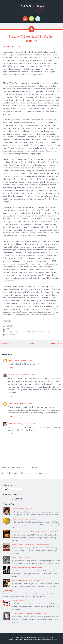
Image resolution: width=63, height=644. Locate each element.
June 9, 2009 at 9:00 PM (23, 360)
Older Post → (57, 343)
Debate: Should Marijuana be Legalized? (26, 580)
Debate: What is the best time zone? (24, 519)
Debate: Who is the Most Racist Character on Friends (31, 545)
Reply (11, 367)
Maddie (12, 424)
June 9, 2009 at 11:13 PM (23, 403)
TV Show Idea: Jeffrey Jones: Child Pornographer (29, 614)
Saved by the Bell (24, 332)
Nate (11, 360)
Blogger (50, 637)
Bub (10, 403)
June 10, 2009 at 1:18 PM (26, 424)
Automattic (19, 640)
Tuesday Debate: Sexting (20, 557)
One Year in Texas (30, 637)
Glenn (8, 46)
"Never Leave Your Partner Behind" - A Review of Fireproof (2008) (35, 532)
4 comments (11, 335)
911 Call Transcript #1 (19, 601)
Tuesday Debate (43, 332)
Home (32, 343)
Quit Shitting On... (9, 591)
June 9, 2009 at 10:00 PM (25, 375)
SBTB (34, 332)
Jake (18, 46)
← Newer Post (6, 343)
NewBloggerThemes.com (47, 640)
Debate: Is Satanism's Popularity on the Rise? (28, 568)
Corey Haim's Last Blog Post (22, 509)
